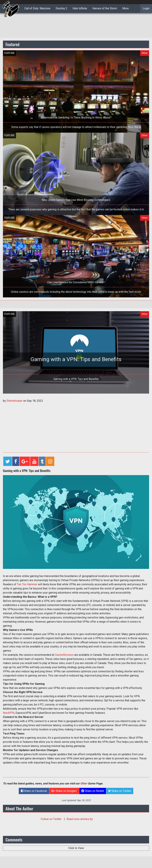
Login (146, 8)
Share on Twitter (120, 791)
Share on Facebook (34, 791)
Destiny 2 (61, 8)
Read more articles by (80, 819)
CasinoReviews (64, 655)
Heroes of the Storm (105, 8)
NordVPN (9, 713)
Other (84, 783)
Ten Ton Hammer (27, 584)
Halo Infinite (80, 8)
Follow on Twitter (51, 819)
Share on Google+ (64, 791)
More (126, 8)
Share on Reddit (93, 791)
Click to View (76, 848)
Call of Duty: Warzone (37, 8)
